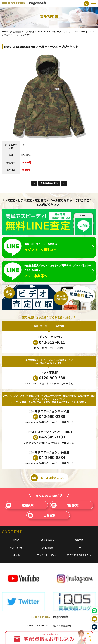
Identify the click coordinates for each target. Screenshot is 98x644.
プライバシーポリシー (48, 555)
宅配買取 (65, 505)
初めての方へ (48, 540)
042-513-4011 (49, 342)
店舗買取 (20, 505)
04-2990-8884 (49, 457)
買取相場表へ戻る (49, 183)
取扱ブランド (16, 547)
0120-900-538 (49, 378)
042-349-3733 (49, 437)
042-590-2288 (49, 416)
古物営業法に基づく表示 (79, 555)
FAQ (79, 547)
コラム (16, 555)
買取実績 (79, 540)
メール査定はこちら (48, 478)
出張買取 (41, 515)
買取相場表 (48, 547)
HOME (16, 540)
